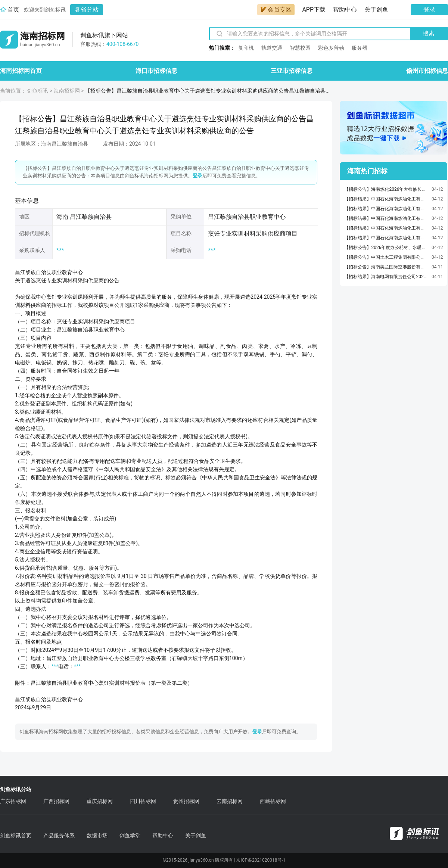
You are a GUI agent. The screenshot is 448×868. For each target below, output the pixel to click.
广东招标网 (13, 801)
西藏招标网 (273, 801)
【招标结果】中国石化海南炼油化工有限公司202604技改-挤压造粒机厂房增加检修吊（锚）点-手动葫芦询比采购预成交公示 (386, 199)
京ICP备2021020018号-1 (261, 860)
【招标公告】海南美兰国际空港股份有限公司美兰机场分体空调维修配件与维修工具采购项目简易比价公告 (386, 267)
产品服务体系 (59, 836)
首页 (13, 10)
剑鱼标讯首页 (16, 836)
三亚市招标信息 (292, 71)
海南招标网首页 (21, 71)
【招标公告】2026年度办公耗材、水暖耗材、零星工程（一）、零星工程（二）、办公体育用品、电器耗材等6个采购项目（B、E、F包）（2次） (386, 248)
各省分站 (87, 10)
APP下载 (314, 10)
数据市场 (97, 836)
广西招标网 (56, 801)
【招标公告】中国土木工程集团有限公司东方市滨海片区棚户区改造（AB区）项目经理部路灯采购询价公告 (386, 257)
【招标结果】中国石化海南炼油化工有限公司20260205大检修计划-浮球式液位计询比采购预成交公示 (386, 209)
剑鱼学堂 (130, 836)
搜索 (429, 33)
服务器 (360, 48)
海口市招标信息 (156, 71)
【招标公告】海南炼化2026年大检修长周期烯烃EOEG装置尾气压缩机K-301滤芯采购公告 (386, 189)
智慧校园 (300, 48)
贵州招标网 (186, 801)
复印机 (246, 48)
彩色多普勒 (331, 48)
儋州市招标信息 (427, 71)
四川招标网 (143, 801)
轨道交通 (272, 48)
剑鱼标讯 (38, 91)
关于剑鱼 (376, 10)
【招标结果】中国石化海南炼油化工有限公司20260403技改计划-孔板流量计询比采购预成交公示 (386, 218)
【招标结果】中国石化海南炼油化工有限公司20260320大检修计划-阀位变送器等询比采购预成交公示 (386, 238)
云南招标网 (230, 801)
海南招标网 (67, 91)
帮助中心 (345, 10)
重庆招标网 (100, 801)
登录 (429, 10)
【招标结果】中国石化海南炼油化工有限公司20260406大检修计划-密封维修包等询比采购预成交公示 (386, 228)
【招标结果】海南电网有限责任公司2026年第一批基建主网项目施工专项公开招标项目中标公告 (386, 277)
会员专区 (276, 10)
